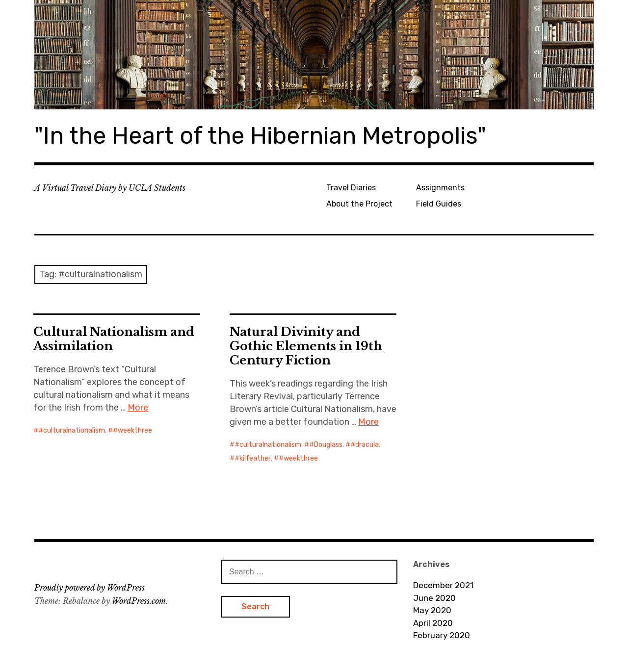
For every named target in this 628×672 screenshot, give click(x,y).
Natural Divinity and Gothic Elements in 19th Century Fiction (306, 346)
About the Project (359, 204)
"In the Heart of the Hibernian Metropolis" (260, 136)
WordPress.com (139, 601)
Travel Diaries (351, 188)
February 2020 (442, 635)
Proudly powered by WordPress (90, 588)
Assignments (440, 188)
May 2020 (432, 610)
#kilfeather (253, 458)
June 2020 (434, 598)
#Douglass (326, 445)
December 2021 (443, 585)
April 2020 (433, 623)
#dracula (365, 445)
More (138, 408)
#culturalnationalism (72, 430)
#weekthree (132, 430)
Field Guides (439, 204)
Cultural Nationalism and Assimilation (114, 339)
